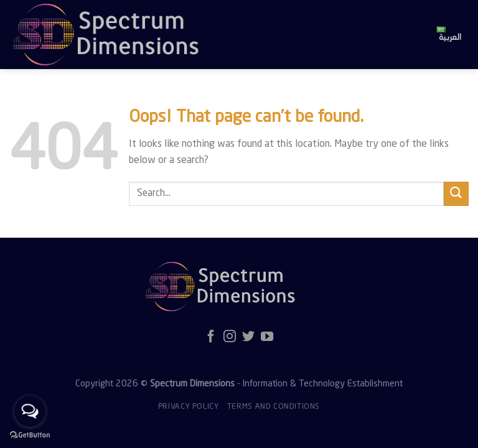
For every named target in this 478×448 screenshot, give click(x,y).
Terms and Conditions (274, 407)
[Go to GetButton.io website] (30, 435)
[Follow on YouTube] (267, 337)
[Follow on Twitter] (248, 337)
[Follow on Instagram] (230, 337)
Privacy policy (189, 407)
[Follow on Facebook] (211, 337)
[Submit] (456, 194)
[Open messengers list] (30, 411)
